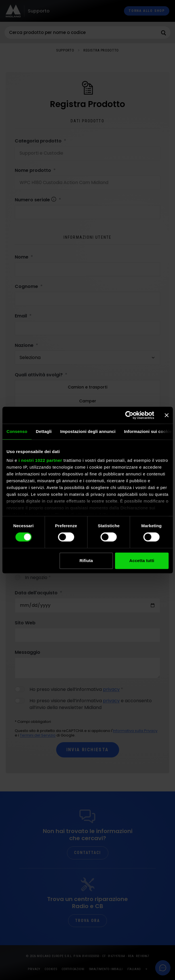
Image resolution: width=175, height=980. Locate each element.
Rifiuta (86, 561)
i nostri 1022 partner (40, 460)
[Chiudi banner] (166, 415)
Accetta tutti (142, 561)
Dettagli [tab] (44, 431)
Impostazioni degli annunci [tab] (88, 431)
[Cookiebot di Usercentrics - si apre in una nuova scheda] (129, 415)
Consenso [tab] (17, 431)
